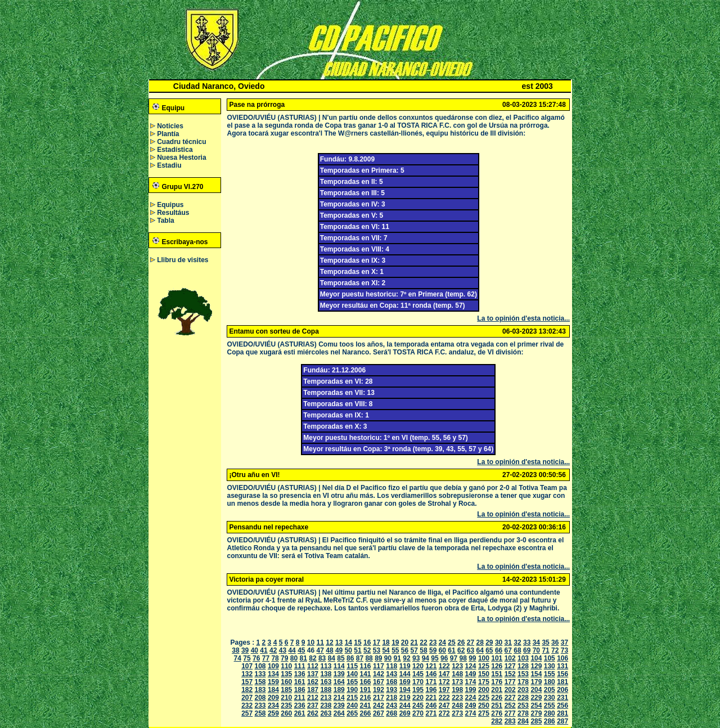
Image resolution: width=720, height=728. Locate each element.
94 (426, 658)
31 (508, 642)
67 (508, 650)
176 (497, 682)
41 (264, 650)
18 (386, 642)
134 (273, 674)
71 (545, 650)
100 (484, 658)
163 (326, 682)
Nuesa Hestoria (181, 158)
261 (300, 713)
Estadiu (169, 165)
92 (406, 658)
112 (313, 666)
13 (339, 642)
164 (339, 682)
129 (536, 666)
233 (260, 705)
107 (247, 666)
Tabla (165, 221)
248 (457, 705)
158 (260, 682)
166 (366, 682)
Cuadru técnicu (181, 142)
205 (550, 690)
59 (433, 650)
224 (471, 698)
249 (471, 705)
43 (283, 650)
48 (329, 650)
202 (510, 690)
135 (286, 674)
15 (357, 642)
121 (431, 666)
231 (562, 698)
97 (454, 658)
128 (523, 666)
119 (405, 666)
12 (329, 642)
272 (444, 713)
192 (379, 690)
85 (341, 658)
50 (348, 650)
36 (555, 642)
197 (444, 690)
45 (301, 650)
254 (536, 705)
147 (444, 674)
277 (510, 713)
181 (562, 682)
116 (366, 666)
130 (550, 666)
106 (562, 658)
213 (326, 698)
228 (523, 698)
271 (431, 713)
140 (352, 674)
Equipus (170, 205)
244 (405, 705)
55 (395, 650)
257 (247, 713)
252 (510, 705)
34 (536, 642)
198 (457, 690)
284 (523, 721)
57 (414, 650)
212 (313, 698)
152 (510, 674)
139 (339, 674)
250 (484, 705)
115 (352, 666)
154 (536, 674)
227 (510, 698)
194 (405, 690)
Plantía (168, 134)
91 (397, 658)
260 (286, 713)
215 (352, 698)
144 (405, 674)
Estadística (175, 150)
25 (451, 642)
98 (463, 658)
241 (366, 705)
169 (405, 682)
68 (517, 650)
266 (366, 713)
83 (322, 658)
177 (510, 682)
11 (320, 642)
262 (313, 713)
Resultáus (173, 213)
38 (235, 650)
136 (300, 674)
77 (266, 658)
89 (378, 658)
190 (352, 690)
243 (391, 705)
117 (379, 666)
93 (416, 658)
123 (457, 666)
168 (391, 682)
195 (418, 690)
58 (423, 650)
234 (273, 705)
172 (444, 682)
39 (245, 650)
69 (527, 650)
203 (523, 690)
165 (352, 682)
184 (273, 690)
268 (391, 713)
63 (471, 650)
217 (379, 698)
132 (247, 674)
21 (414, 642)
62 (461, 650)
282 (497, 721)
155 (550, 674)
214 (339, 698)
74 (238, 658)
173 (457, 682)
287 (562, 721)
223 (457, 698)
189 (339, 690)
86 (350, 658)
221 (431, 698)
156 (562, 674)
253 (523, 705)
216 (366, 698)
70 (536, 650)
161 (300, 682)
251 (497, 705)
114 (339, 666)
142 (379, 674)
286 (550, 721)
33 (527, 642)
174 (471, 682)
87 (360, 658)
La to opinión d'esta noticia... (523, 318)
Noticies (170, 126)
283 (510, 721)
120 (418, 666)
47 (320, 650)
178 (523, 682)
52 (367, 650)
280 (550, 713)
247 (444, 705)
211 (300, 698)
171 (431, 682)
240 (352, 705)
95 (435, 658)
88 (369, 658)
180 (550, 682)
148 (457, 674)
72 (555, 650)
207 (247, 698)
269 (405, 713)
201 (497, 690)
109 (273, 666)
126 (497, 666)
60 (442, 650)
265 (352, 713)
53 (377, 650)
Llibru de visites (183, 260)
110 (286, 666)
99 (472, 658)
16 (367, 642)
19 (395, 642)
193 (391, 690)
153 (523, 674)
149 (471, 674)
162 (313, 682)
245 (418, 705)
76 (256, 658)
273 (457, 713)
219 (405, 698)
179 (536, 682)
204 (536, 690)
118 (391, 666)
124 (471, 666)
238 (326, 705)
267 (379, 713)
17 (377, 642)
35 (545, 642)
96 (444, 658)
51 (357, 650)
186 (300, 690)
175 (484, 682)
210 (286, 698)
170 (418, 682)
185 (286, 690)
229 (536, 698)
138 (326, 674)
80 (294, 658)
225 (484, 698)
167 (379, 682)
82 (312, 658)
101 (497, 658)
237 (313, 705)
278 (523, 713)
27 (471, 642)
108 (260, 666)
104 (536, 658)
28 (480, 642)
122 (444, 666)
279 (536, 713)
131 (562, 666)
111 (300, 666)
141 (366, 674)
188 (326, 690)
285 (536, 721)
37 (564, 642)
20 (405, 642)
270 (418, 713)
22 (423, 642)
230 (550, 698)
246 (431, 705)
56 (405, 650)
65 (489, 650)
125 (484, 666)
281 (562, 713)
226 (497, 698)
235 (286, 705)
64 (480, 650)
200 (484, 690)
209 (273, 698)
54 (386, 650)
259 (273, 713)
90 (388, 658)
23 (433, 642)
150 (484, 674)
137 (313, 674)
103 (523, 658)
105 (550, 658)
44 (292, 650)
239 (339, 705)
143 (391, 674)
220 (418, 698)
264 (339, 713)
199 (471, 690)
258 (260, 713)
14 (348, 642)
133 (260, 674)
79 (284, 658)
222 (444, 698)
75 (247, 658)
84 (332, 658)
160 (286, 682)
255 (550, 705)
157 (247, 682)
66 (499, 650)
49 (339, 650)
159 (273, 682)
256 (562, 705)
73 (564, 650)
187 (313, 690)
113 (326, 666)
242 (379, 705)
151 (497, 674)
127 (510, 666)
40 (255, 650)
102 (510, 658)
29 (489, 642)
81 (303, 658)
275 (484, 713)
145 (418, 674)
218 (391, 698)
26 (461, 642)
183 (260, 690)
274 (471, 713)
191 (366, 690)
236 (300, 705)
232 (247, 705)
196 (431, 690)
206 (562, 690)
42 (273, 650)
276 (497, 713)
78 (275, 658)
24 (442, 642)
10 (311, 642)
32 (517, 642)
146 (431, 674)
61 (451, 650)
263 (326, 713)
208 (260, 698)
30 (499, 642)
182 (247, 690)
